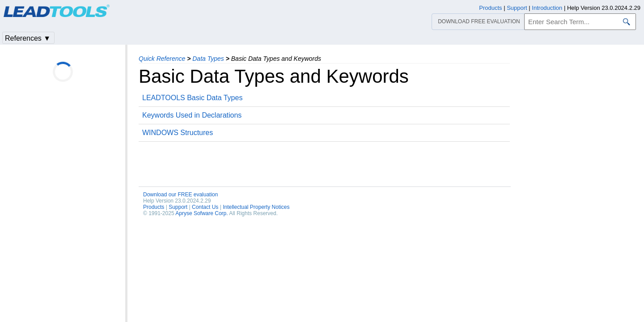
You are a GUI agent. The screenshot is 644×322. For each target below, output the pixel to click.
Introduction (547, 8)
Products (154, 207)
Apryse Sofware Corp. (201, 213)
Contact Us (205, 207)
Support (178, 207)
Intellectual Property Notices (256, 207)
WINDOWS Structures (178, 133)
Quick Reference (162, 59)
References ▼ (28, 38)
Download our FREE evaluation (180, 195)
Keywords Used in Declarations (192, 115)
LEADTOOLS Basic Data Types (192, 98)
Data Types (208, 59)
